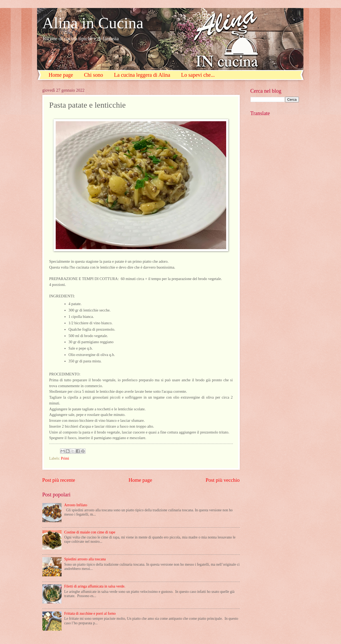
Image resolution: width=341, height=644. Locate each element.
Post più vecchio (223, 480)
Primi (65, 458)
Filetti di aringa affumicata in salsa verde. (95, 586)
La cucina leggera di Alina (142, 75)
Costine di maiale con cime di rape (90, 532)
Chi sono (94, 75)
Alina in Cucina (93, 23)
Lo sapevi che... (198, 75)
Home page (61, 75)
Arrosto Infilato (76, 505)
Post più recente (59, 480)
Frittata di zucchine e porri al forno (90, 613)
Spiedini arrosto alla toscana (85, 559)
